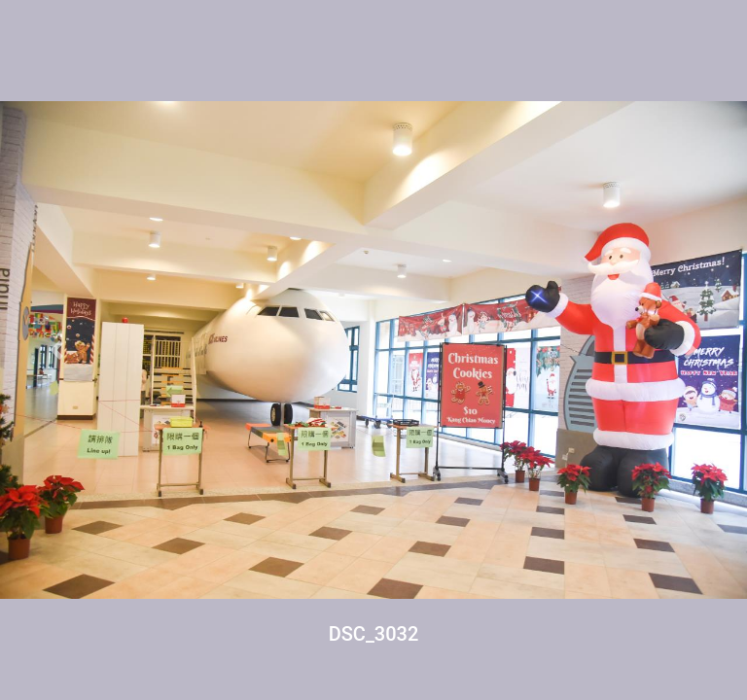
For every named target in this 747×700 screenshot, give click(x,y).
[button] (56, 350)
